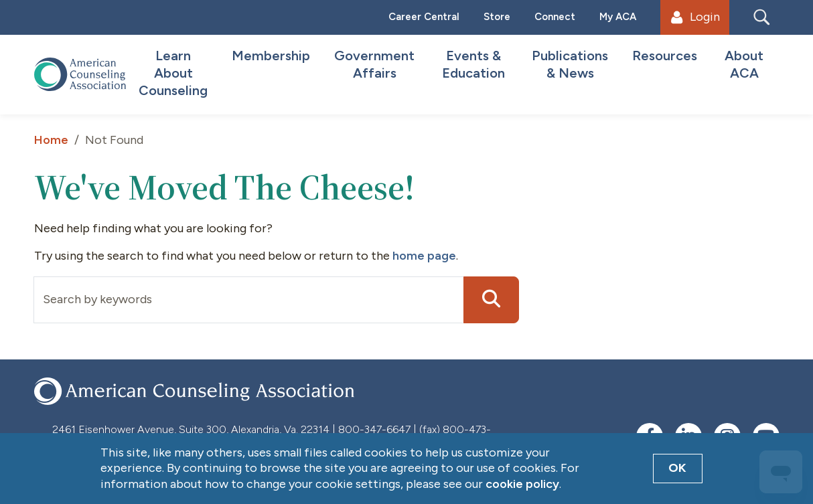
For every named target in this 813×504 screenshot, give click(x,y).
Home (51, 140)
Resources (665, 56)
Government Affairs (374, 64)
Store (497, 17)
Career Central (424, 17)
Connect (555, 17)
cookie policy (522, 484)
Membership (271, 56)
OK (677, 468)
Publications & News (570, 64)
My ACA (618, 17)
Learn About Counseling (173, 73)
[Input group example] (249, 300)
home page (424, 256)
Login (695, 17)
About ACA (744, 64)
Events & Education (473, 64)
